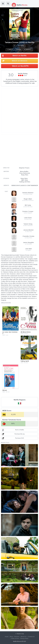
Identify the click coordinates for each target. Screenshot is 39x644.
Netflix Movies (17, 641)
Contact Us (31, 637)
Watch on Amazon (20, 61)
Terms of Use (15, 639)
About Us (24, 637)
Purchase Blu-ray (20, 434)
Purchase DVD (20, 438)
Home (7, 637)
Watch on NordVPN (20, 66)
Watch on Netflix (19, 56)
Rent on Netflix (20, 430)
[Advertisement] (20, 150)
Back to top (20, 634)
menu (3, 4)
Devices (17, 637)
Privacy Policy (24, 639)
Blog (11, 637)
